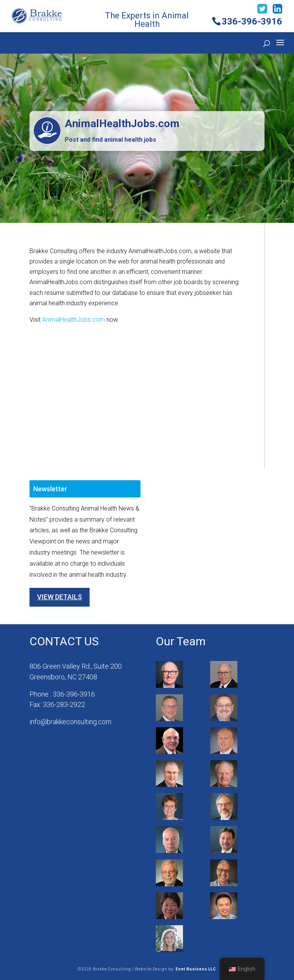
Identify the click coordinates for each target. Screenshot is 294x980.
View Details (60, 597)
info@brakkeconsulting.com (70, 722)
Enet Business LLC (196, 969)
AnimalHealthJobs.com (73, 320)
